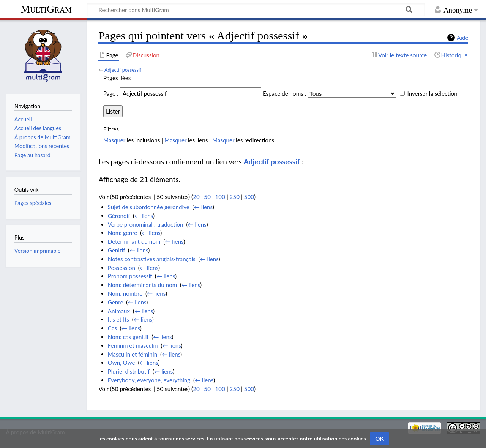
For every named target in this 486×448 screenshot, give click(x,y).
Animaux (119, 311)
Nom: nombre (125, 293)
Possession (121, 268)
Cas (112, 328)
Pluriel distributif (129, 371)
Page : (111, 93)
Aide (462, 38)
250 (235, 197)
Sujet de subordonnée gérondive (149, 207)
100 (220, 197)
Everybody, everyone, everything (149, 380)
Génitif (117, 250)
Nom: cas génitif (128, 337)
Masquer (114, 140)
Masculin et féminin (133, 354)
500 (249, 197)
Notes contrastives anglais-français (152, 259)
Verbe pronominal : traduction (146, 224)
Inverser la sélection (432, 93)
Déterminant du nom (134, 241)
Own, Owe (121, 363)
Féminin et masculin (133, 345)
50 (207, 197)
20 (196, 197)
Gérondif (119, 216)
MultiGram (46, 9)
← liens (203, 207)
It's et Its (118, 319)
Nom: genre (123, 233)
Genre (116, 302)
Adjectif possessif (123, 70)
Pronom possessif (130, 276)
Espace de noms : (285, 93)
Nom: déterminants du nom (142, 285)
